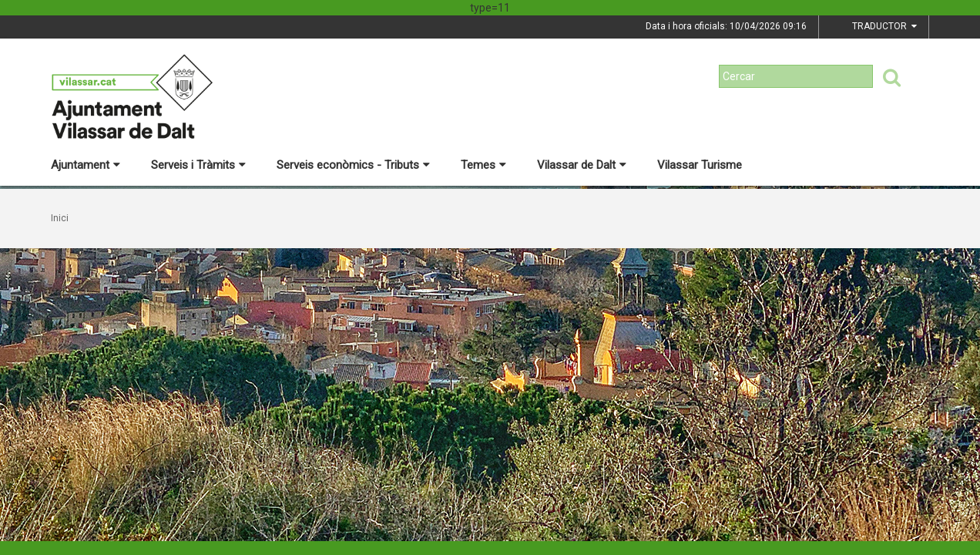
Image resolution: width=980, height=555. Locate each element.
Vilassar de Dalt (582, 165)
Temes (483, 165)
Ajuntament (86, 165)
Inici (60, 218)
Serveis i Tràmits (198, 165)
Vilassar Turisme (700, 165)
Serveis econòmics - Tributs (353, 165)
